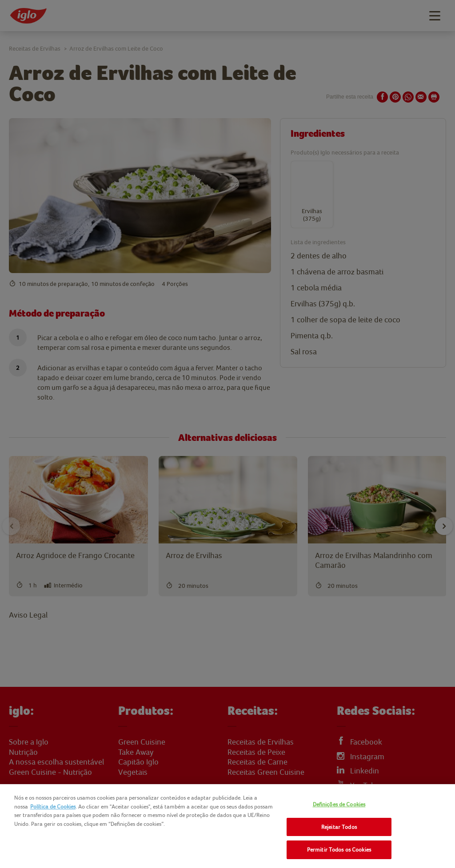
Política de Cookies (53, 807)
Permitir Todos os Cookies (339, 850)
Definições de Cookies (339, 804)
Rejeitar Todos (339, 827)
